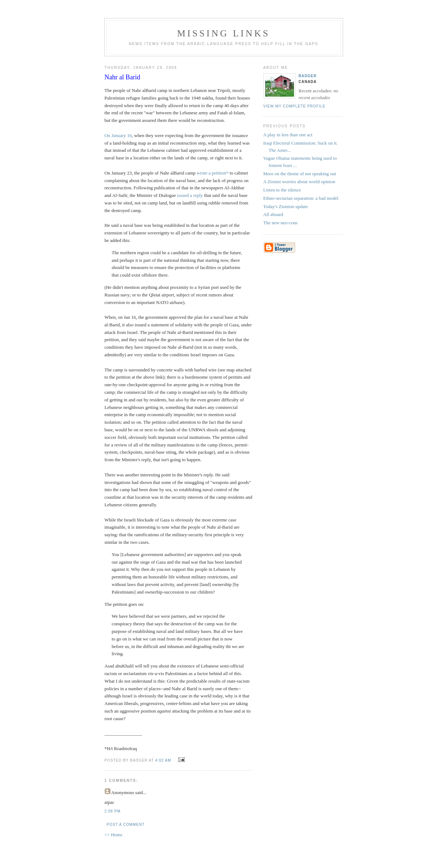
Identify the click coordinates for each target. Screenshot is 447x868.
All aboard (273, 214)
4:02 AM (163, 760)
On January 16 (118, 135)
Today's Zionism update (286, 206)
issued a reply (190, 195)
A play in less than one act (288, 135)
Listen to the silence (282, 190)
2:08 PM (113, 811)
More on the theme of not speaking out (300, 174)
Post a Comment (126, 825)
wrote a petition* (212, 173)
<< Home (114, 835)
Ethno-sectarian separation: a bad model (301, 198)
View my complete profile (295, 106)
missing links (224, 33)
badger (308, 76)
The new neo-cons (281, 223)
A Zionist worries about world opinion (299, 182)
